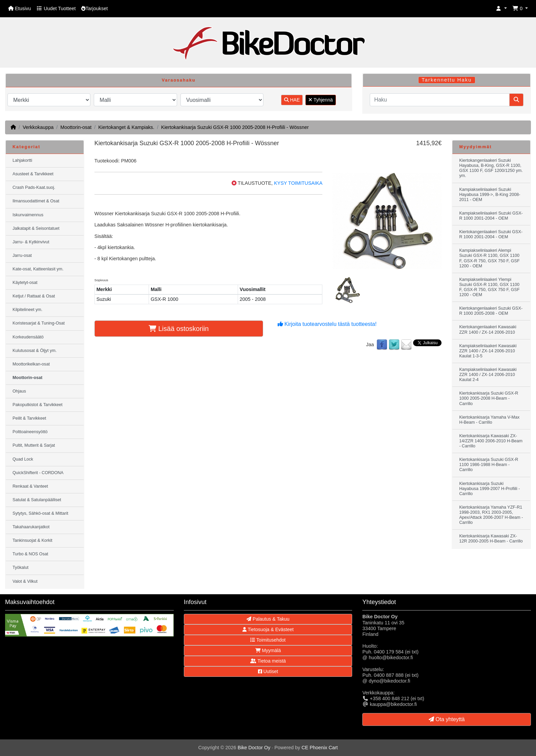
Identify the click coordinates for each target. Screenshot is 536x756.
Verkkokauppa (38, 127)
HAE (292, 100)
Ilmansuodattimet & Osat (36, 201)
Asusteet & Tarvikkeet (33, 174)
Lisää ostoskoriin (179, 329)
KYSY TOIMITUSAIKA (298, 183)
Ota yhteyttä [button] (447, 719)
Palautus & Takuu (268, 619)
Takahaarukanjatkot (31, 527)
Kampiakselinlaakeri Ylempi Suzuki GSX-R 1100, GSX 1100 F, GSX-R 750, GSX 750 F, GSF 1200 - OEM (489, 287)
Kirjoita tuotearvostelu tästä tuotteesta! (327, 324)
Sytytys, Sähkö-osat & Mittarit (40, 513)
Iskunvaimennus (28, 215)
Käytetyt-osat (25, 283)
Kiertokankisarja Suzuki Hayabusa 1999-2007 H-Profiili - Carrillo (489, 489)
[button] (501, 9)
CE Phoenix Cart (319, 748)
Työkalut (20, 568)
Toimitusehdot (268, 640)
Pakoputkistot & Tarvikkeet (37, 405)
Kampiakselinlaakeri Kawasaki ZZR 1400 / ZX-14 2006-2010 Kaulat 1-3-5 (488, 351)
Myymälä (268, 650)
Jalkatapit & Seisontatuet (36, 228)
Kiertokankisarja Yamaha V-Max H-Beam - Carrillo (489, 420)
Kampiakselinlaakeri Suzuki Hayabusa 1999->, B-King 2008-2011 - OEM (490, 195)
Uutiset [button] (268, 671)
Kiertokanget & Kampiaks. (126, 127)
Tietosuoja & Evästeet (268, 629)
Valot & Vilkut (25, 581)
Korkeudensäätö (28, 337)
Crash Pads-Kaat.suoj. (34, 187)
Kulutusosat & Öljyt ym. (35, 351)
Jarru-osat (22, 255)
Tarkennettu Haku (447, 80)
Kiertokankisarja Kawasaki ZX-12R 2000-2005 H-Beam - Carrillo (491, 539)
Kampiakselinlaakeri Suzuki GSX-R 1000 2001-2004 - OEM (491, 216)
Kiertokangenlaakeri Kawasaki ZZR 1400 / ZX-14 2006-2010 (488, 329)
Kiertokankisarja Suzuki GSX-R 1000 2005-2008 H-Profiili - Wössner (235, 127)
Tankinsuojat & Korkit (33, 540)
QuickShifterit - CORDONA (38, 473)
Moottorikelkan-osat (31, 364)
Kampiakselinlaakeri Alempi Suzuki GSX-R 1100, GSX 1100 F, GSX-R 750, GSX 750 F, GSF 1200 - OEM (489, 258)
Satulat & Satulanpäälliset (37, 500)
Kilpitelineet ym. (27, 310)
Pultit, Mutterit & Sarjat (34, 445)
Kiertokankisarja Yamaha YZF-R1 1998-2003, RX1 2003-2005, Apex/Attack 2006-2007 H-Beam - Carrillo (491, 515)
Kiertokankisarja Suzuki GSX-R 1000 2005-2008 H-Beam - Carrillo (489, 398)
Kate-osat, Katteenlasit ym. (38, 269)
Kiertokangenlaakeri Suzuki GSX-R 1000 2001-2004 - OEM (491, 234)
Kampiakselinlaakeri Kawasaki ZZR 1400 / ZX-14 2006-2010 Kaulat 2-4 (488, 375)
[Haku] (440, 100)
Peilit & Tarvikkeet (29, 418)
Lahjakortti (22, 160)
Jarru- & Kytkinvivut (31, 242)
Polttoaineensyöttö (30, 432)
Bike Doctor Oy (254, 748)
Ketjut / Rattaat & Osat (34, 296)
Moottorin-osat (76, 127)
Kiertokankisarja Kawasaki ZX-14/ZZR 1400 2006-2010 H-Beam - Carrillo (491, 441)
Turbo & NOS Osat (30, 554)
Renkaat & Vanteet (30, 486)
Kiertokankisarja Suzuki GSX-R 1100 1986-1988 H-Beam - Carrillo (489, 465)
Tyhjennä (320, 100)
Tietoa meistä (268, 661)
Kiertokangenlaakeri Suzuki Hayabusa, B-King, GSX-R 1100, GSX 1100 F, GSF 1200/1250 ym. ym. (491, 168)
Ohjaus (19, 391)
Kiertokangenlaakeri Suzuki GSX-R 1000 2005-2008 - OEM (491, 311)
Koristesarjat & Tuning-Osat (39, 323)
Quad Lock (23, 459)
